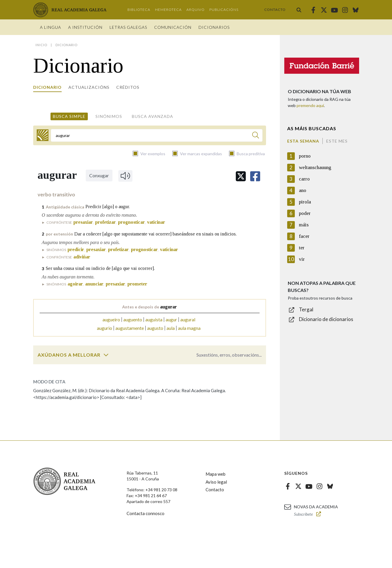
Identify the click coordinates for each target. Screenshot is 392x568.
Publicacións (224, 10)
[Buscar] (256, 136)
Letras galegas (128, 27)
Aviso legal (216, 482)
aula (171, 328)
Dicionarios (214, 27)
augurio (105, 328)
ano (303, 190)
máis (304, 225)
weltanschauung (315, 167)
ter (302, 248)
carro (304, 179)
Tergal (306, 309)
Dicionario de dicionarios (326, 319)
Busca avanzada (153, 116)
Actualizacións (89, 87)
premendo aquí (310, 105)
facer (304, 236)
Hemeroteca (168, 10)
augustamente (130, 328)
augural (188, 319)
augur (171, 319)
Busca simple (69, 116)
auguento (133, 319)
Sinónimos (109, 116)
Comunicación (173, 27)
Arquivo (196, 10)
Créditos (128, 87)
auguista (154, 319)
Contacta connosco (145, 513)
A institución (85, 27)
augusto (155, 328)
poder (305, 213)
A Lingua (51, 27)
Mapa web (216, 474)
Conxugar (99, 175)
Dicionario (47, 87)
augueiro (111, 319)
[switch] (106, 355)
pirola (305, 202)
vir (302, 259)
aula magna (189, 328)
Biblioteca (139, 10)
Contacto (275, 10)
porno (305, 156)
